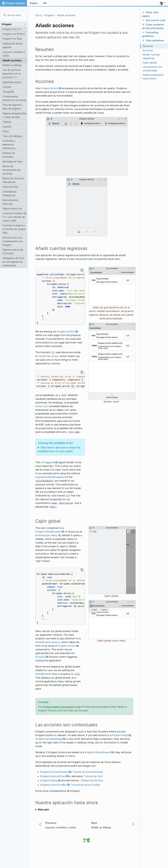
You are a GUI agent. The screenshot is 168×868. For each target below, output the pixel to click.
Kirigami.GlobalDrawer (48, 532)
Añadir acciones (12, 60)
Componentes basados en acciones (14, 98)
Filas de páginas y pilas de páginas (13, 107)
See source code (154, 20)
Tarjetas (7, 122)
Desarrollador (13, 4)
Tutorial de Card (93, 776)
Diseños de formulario (9, 155)
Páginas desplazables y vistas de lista (15, 115)
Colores (7, 87)
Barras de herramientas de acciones (11, 170)
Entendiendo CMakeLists (9, 193)
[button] (163, 3)
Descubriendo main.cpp (10, 202)
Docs (38, 15)
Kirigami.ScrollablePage (49, 739)
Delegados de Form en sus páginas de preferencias (13, 262)
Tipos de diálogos (12, 136)
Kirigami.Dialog (49, 780)
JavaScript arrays (48, 356)
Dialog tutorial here (92, 780)
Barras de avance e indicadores (13, 180)
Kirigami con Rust (12, 39)
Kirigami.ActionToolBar (53, 785)
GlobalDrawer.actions (48, 642)
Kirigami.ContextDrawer (54, 772)
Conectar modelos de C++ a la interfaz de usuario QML (14, 217)
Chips (6, 131)
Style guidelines (153, 40)
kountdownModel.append (50, 477)
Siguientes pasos (12, 82)
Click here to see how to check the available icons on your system (59, 449)
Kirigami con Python (14, 34)
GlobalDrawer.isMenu (47, 674)
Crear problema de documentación (153, 26)
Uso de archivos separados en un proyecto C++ (12, 74)
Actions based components (59, 707)
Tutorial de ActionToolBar (86, 785)
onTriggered (47, 462)
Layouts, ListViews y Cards (14, 54)
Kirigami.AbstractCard (53, 776)
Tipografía (8, 92)
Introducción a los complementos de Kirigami (12, 241)
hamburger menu (47, 535)
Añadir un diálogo (12, 65)
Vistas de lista (10, 187)
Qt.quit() (40, 657)
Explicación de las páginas (12, 45)
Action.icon (42, 406)
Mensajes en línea (12, 161)
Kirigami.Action (49, 88)
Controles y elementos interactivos (9, 145)
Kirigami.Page (120, 735)
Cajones (7, 127)
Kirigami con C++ (12, 29)
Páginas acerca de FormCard (13, 252)
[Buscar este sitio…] (14, 15)
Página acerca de (12, 209)
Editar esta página (150, 14)
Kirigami (7, 24)
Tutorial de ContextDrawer (88, 772)
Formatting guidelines (150, 34)
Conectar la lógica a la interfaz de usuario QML (14, 229)
